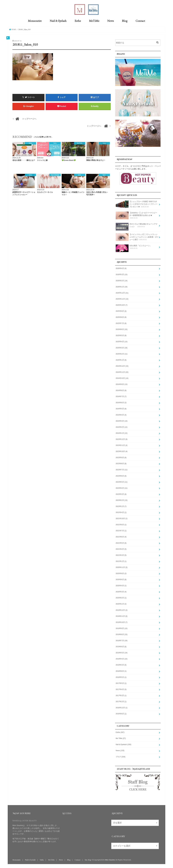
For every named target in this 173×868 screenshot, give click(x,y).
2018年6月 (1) (121, 670)
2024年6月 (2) (121, 402)
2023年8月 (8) (121, 463)
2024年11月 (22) (122, 372)
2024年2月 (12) (122, 427)
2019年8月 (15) (122, 634)
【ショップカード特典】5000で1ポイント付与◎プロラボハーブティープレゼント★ (137, 204)
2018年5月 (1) (121, 677)
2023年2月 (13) (122, 500)
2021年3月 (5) (121, 555)
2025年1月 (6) (121, 359)
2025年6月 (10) (122, 329)
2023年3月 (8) (121, 494)
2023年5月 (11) (122, 481)
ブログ (121, 756)
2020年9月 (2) (121, 573)
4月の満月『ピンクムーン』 (134, 247)
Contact (140, 21)
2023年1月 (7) (121, 506)
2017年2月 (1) (121, 701)
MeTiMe (94, 21)
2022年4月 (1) (121, 512)
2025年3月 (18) (122, 347)
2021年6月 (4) (121, 536)
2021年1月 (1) (121, 561)
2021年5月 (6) (121, 542)
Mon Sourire (110, 859)
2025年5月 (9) (121, 335)
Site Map (88, 859)
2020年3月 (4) (121, 591)
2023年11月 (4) (122, 445)
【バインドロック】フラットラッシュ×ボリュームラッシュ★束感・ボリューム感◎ (137, 237)
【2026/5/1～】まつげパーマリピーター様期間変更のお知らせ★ (136, 215)
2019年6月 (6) (121, 646)
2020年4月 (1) (121, 585)
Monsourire (35, 21)
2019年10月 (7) (122, 622)
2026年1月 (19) (122, 286)
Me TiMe (121, 738)
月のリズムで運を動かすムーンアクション (137, 226)
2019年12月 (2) (122, 610)
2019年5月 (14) (122, 652)
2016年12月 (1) (122, 707)
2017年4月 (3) (121, 689)
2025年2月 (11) (122, 353)
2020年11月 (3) (122, 567)
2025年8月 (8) (121, 317)
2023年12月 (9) (122, 439)
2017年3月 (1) (121, 695)
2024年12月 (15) (122, 366)
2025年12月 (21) (122, 292)
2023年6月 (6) (121, 475)
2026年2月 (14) (122, 280)
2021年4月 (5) (121, 549)
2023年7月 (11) (122, 469)
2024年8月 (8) (121, 390)
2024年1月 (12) (122, 433)
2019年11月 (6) (122, 616)
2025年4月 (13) (122, 341)
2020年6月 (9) (121, 579)
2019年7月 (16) (122, 640)
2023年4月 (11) (122, 488)
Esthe (78, 21)
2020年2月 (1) (121, 597)
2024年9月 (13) (122, 384)
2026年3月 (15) (122, 274)
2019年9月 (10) (122, 628)
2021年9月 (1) (121, 524)
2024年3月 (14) (122, 420)
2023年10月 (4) (122, 451)
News (111, 21)
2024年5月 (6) (121, 408)
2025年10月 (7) (122, 305)
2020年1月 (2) (121, 603)
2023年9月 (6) (121, 457)
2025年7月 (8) (121, 323)
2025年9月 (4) (121, 311)
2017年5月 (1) (121, 683)
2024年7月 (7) (121, 396)
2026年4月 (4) (121, 268)
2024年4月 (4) (121, 414)
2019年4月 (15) (122, 658)
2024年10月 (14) (122, 378)
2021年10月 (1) (122, 518)
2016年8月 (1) (121, 713)
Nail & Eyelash (58, 21)
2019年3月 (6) (121, 664)
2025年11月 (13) (122, 298)
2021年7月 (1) (121, 530)
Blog (125, 21)
